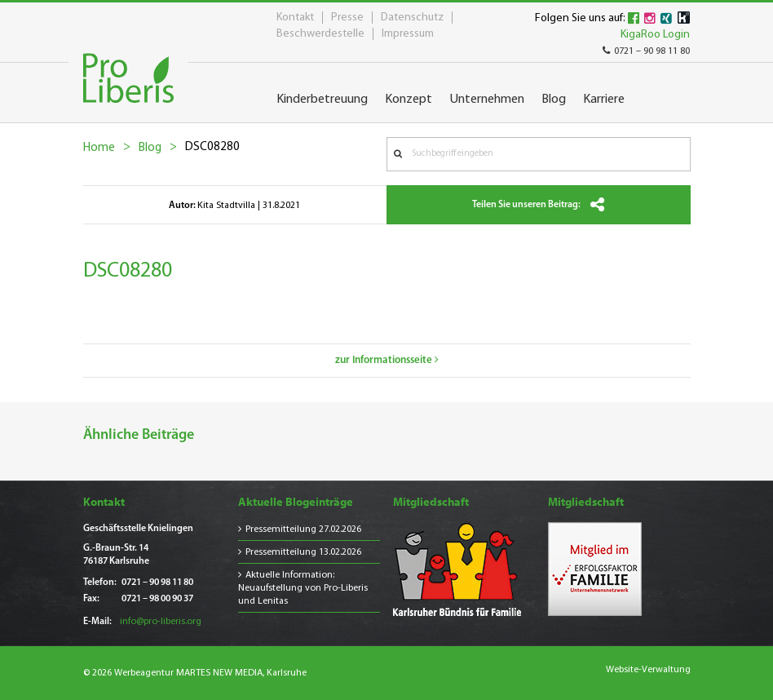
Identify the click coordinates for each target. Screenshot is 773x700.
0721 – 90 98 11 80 (646, 51)
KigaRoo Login (655, 35)
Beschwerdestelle (320, 34)
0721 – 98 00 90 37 (157, 599)
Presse (347, 18)
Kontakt (295, 18)
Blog (150, 148)
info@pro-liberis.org (161, 622)
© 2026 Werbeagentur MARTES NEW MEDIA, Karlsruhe (195, 673)
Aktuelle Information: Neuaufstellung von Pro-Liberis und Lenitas (303, 588)
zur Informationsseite (387, 360)
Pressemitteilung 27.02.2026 (303, 529)
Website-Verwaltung (648, 670)
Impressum (408, 34)
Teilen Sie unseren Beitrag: (538, 205)
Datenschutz (412, 18)
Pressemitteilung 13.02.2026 (303, 552)
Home (99, 148)
